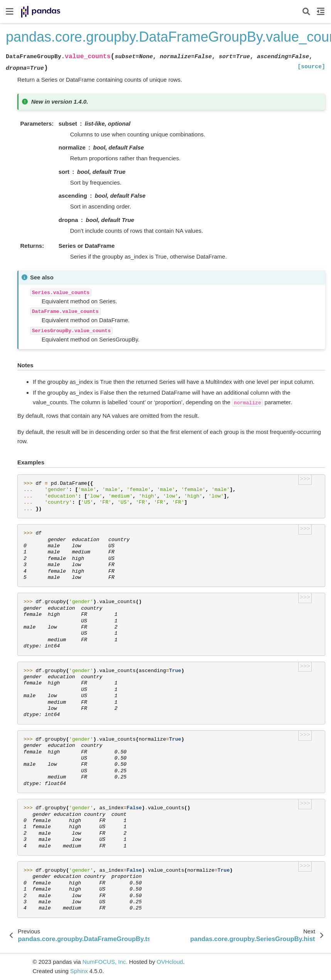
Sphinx (79, 971)
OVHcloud (170, 962)
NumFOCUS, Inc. (105, 962)
